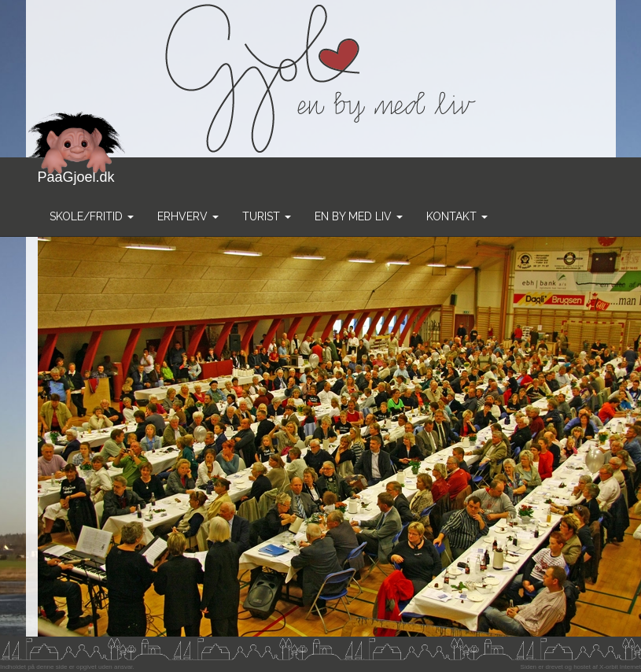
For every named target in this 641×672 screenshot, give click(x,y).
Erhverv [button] (188, 216)
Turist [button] (267, 216)
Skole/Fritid (92, 216)
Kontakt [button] (457, 216)
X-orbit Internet (620, 667)
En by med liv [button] (359, 216)
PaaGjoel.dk (77, 171)
